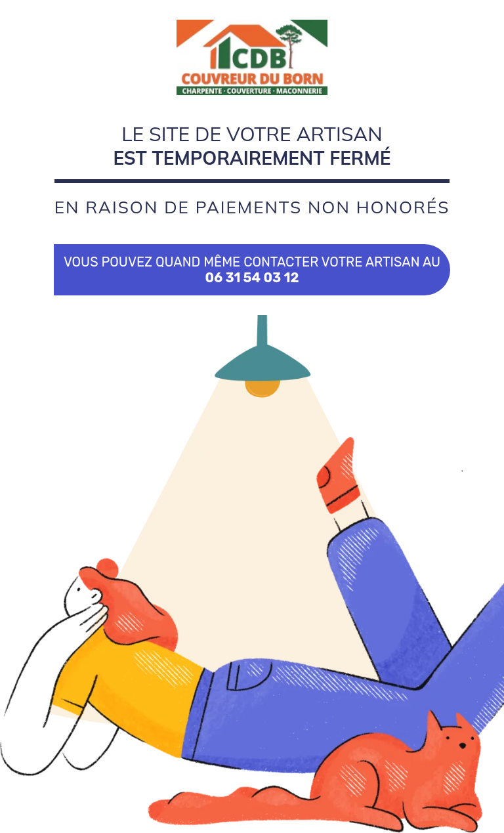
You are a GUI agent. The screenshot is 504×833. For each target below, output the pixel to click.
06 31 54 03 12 (252, 278)
